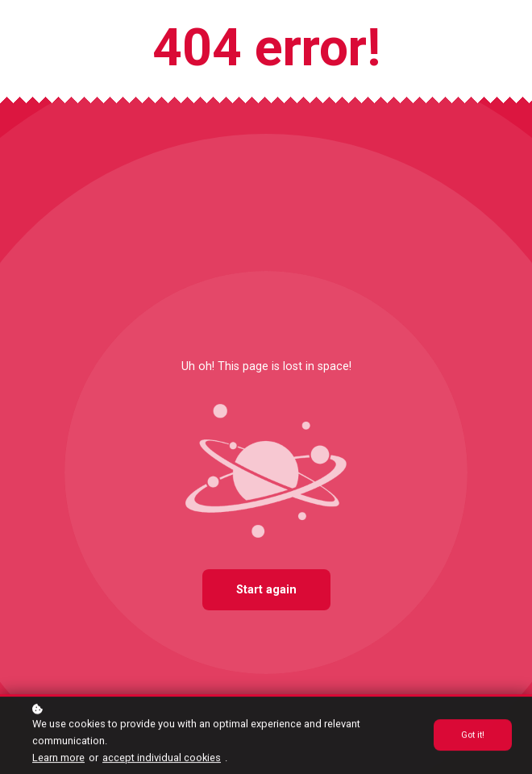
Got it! (473, 737)
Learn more (58, 758)
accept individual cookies (162, 758)
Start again (266, 590)
